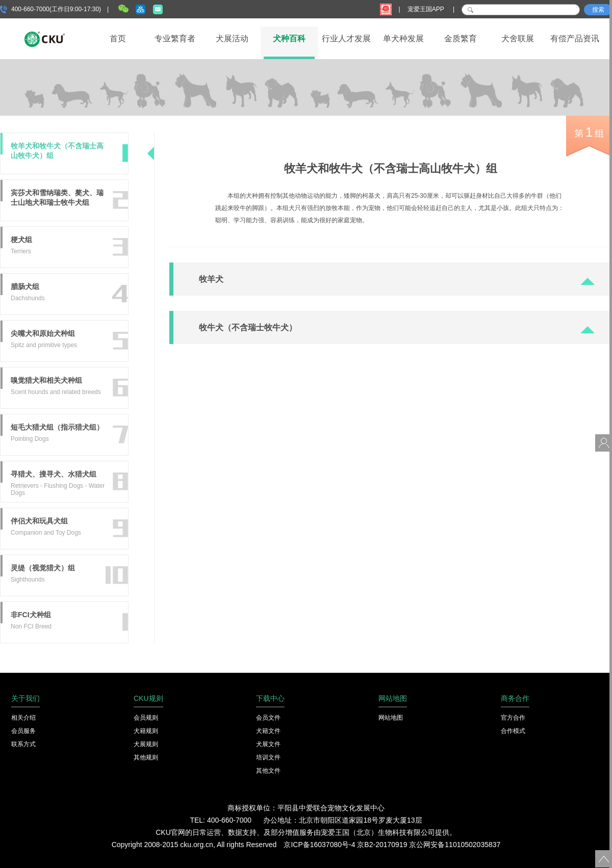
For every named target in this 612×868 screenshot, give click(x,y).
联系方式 (23, 744)
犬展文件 (268, 744)
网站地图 (391, 718)
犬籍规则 (146, 731)
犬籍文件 (268, 731)
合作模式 (513, 731)
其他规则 (146, 757)
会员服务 (23, 731)
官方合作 (513, 718)
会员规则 (146, 718)
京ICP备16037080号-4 (319, 845)
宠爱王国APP (427, 9)
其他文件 (268, 771)
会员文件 (268, 718)
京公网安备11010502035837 (455, 845)
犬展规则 (146, 744)
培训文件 (268, 757)
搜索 (598, 10)
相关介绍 (23, 718)
